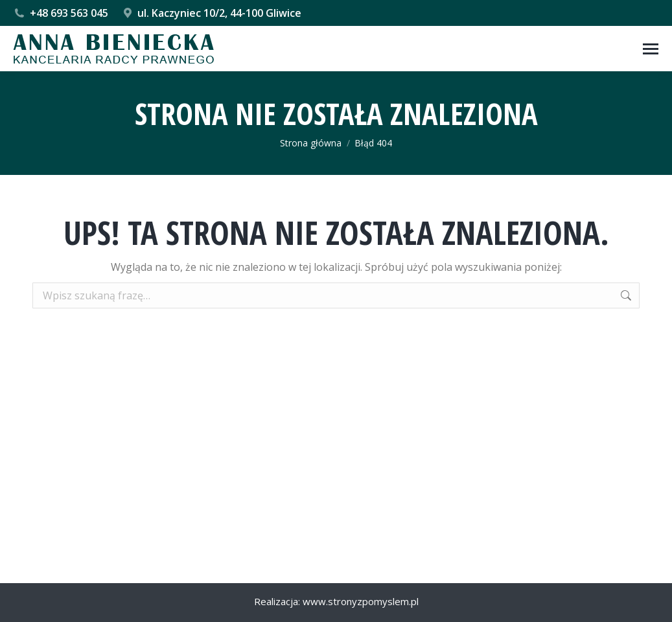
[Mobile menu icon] (651, 49)
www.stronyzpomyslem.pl (361, 601)
